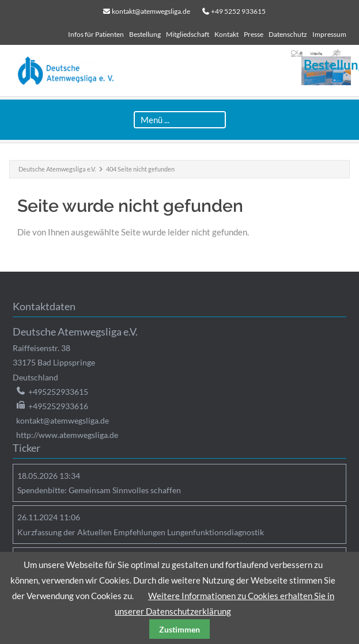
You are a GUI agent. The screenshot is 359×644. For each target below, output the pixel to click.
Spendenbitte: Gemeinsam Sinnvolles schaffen (99, 490)
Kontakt (226, 34)
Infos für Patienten (96, 34)
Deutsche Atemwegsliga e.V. (57, 169)
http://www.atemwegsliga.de (67, 435)
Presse (254, 34)
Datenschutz (288, 34)
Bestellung (145, 34)
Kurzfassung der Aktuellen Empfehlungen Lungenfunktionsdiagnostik (141, 532)
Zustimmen (179, 629)
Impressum (329, 34)
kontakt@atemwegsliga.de (151, 11)
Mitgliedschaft (188, 34)
